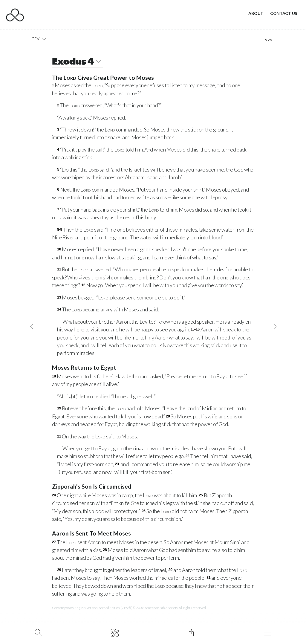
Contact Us (284, 13)
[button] (44, 39)
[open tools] (268, 40)
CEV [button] (40, 39)
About (256, 13)
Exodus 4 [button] (78, 62)
